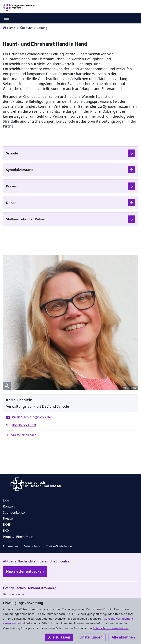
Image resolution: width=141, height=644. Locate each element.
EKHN (7, 524)
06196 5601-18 (24, 425)
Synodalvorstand (20, 170)
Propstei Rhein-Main (18, 537)
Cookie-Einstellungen (60, 546)
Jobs (6, 500)
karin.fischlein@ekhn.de (31, 417)
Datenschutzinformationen (110, 628)
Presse (8, 518)
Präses (11, 186)
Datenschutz (32, 546)
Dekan (11, 203)
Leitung (42, 28)
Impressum (10, 546)
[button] (70, 435)
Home (9, 28)
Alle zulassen (59, 637)
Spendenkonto (14, 512)
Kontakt (9, 506)
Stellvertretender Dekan (26, 219)
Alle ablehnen (123, 637)
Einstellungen (91, 637)
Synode (12, 153)
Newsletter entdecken (25, 571)
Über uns (26, 28)
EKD (6, 530)
